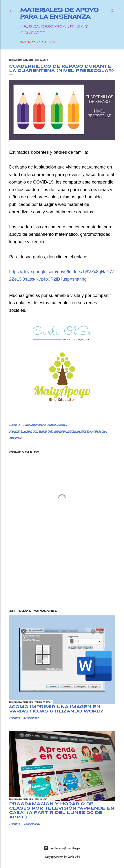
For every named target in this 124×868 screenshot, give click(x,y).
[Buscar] (113, 10)
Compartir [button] (14, 425)
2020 (23, 432)
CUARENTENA (60, 432)
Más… (53, 42)
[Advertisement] (62, 575)
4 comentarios (31, 718)
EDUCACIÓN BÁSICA (76, 432)
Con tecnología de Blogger (62, 848)
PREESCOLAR (15, 438)
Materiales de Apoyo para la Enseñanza (59, 13)
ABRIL (29, 432)
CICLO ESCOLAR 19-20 (43, 432)
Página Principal (33, 42)
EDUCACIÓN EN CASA (96, 432)
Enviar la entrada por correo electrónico (45, 425)
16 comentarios (31, 824)
